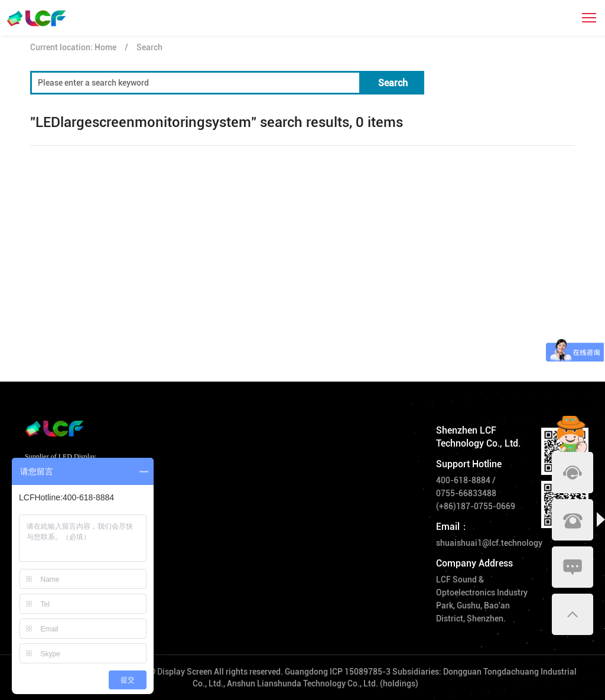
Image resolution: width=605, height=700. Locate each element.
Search (149, 47)
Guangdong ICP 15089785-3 (338, 672)
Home (105, 47)
